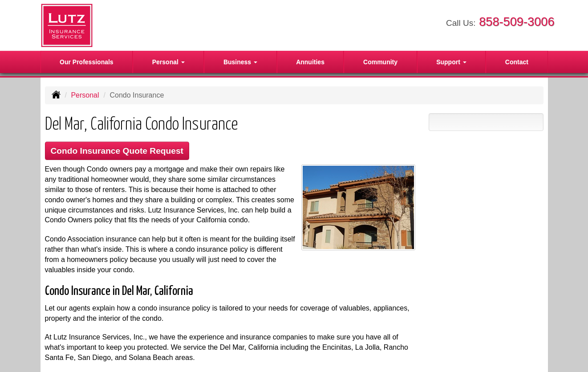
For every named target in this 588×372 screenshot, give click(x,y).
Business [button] (240, 62)
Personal (85, 95)
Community (380, 62)
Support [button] (451, 62)
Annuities (310, 62)
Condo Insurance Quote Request (117, 151)
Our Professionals (87, 62)
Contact (517, 62)
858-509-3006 (517, 22)
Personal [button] (168, 62)
